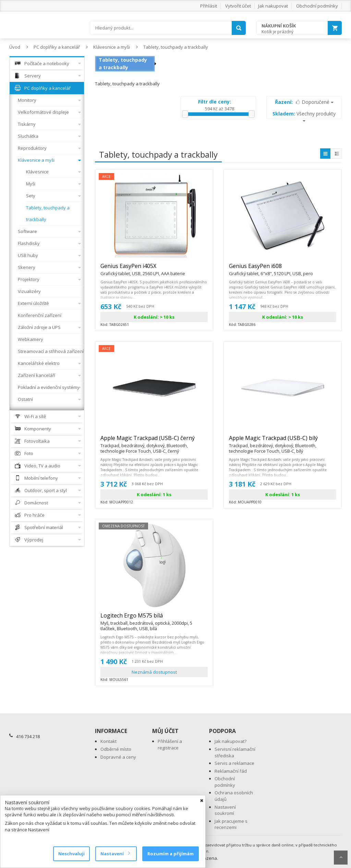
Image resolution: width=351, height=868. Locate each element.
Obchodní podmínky (317, 6)
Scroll (341, 858)
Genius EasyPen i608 (271, 269)
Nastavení (115, 854)
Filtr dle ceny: (215, 102)
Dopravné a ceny (118, 757)
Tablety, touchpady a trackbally (176, 47)
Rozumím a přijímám (171, 854)
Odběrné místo (116, 749)
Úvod (15, 47)
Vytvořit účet (238, 6)
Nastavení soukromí (225, 810)
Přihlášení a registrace (170, 744)
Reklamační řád (231, 771)
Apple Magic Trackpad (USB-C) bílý (283, 441)
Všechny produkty (304, 116)
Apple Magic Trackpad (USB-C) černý (154, 441)
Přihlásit (209, 6)
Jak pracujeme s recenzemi (231, 824)
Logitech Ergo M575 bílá (154, 619)
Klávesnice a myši (112, 47)
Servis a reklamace (234, 763)
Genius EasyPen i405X (143, 269)
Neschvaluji (71, 854)
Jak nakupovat (273, 6)
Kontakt (108, 741)
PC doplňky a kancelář (57, 47)
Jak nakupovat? (231, 741)
